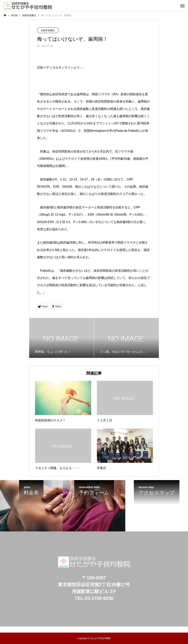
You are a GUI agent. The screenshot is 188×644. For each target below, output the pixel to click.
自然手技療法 (48, 30)
